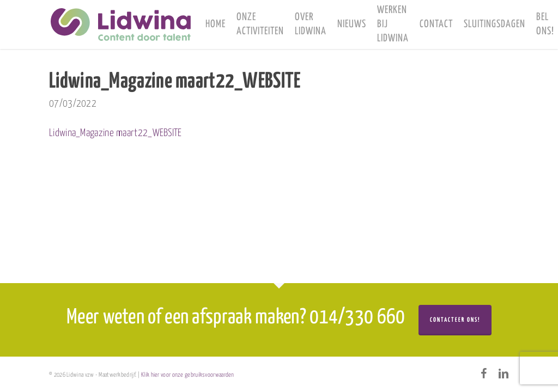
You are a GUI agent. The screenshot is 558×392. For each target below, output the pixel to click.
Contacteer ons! (455, 320)
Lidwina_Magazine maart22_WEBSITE (116, 133)
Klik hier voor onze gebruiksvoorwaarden (188, 375)
